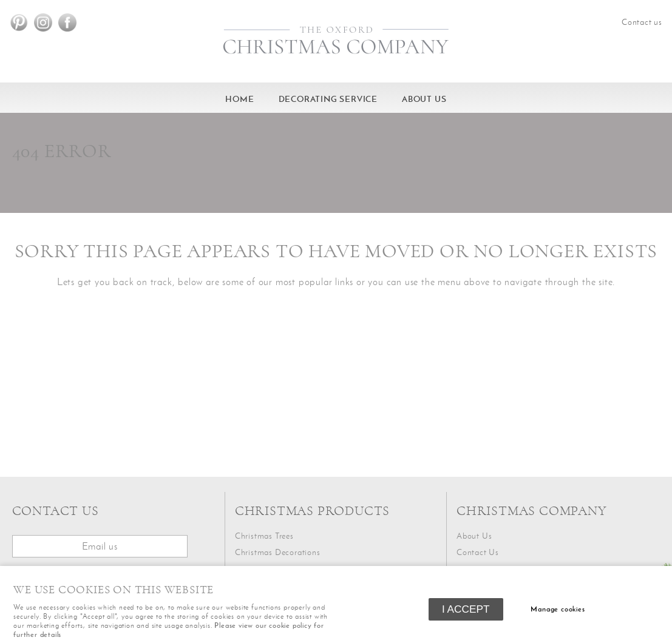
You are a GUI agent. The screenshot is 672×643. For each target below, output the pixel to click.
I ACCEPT (466, 609)
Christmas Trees (264, 536)
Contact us (642, 22)
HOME (239, 99)
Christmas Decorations (278, 552)
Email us (100, 546)
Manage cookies (558, 609)
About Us (424, 99)
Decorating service (328, 99)
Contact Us (478, 552)
